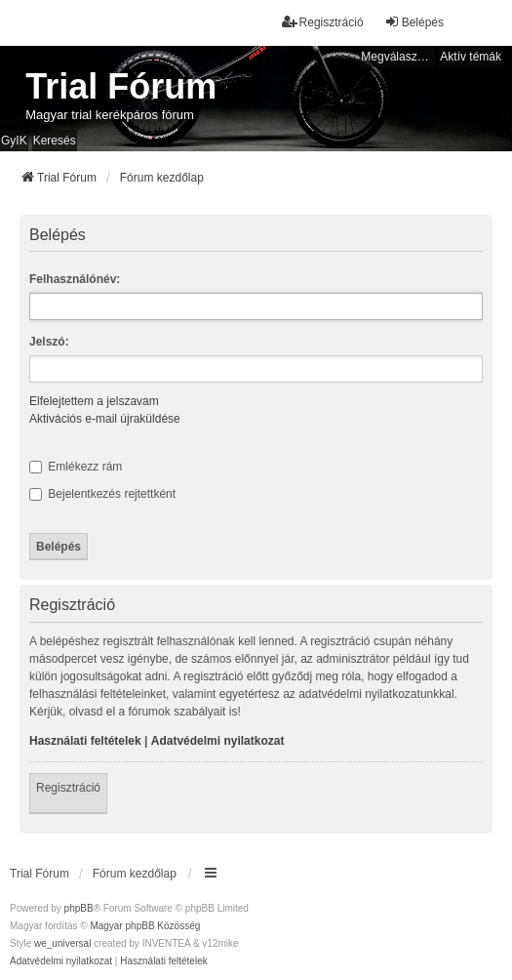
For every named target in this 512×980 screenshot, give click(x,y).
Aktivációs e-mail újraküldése (105, 419)
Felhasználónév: (75, 279)
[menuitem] (61, 961)
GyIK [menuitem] (14, 141)
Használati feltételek (85, 741)
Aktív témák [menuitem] (471, 57)
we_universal (62, 943)
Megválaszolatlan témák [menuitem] (398, 57)
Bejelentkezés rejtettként (102, 494)
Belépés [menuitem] (414, 22)
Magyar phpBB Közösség (145, 926)
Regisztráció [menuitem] (323, 22)
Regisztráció (68, 788)
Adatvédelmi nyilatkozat (218, 741)
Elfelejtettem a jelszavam (94, 401)
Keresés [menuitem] (55, 141)
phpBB (79, 908)
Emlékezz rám (76, 467)
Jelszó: (49, 342)
